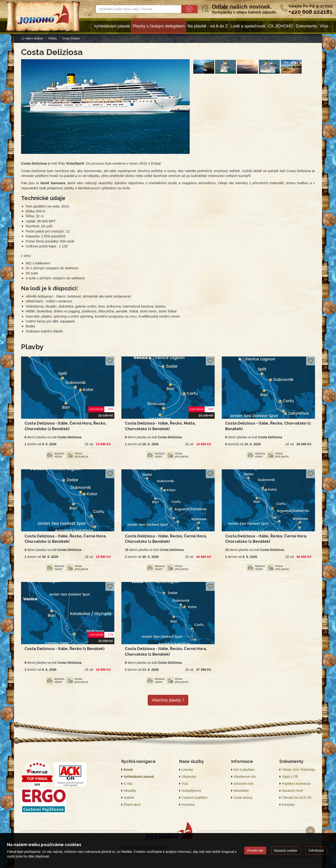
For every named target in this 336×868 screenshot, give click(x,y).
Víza (185, 784)
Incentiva (188, 805)
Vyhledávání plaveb (112, 26)
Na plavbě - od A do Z (208, 26)
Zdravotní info (244, 784)
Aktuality (130, 791)
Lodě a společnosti (248, 26)
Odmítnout (316, 851)
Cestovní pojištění (194, 798)
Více (324, 26)
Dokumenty (306, 26)
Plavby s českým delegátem (159, 26)
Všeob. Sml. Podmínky (298, 770)
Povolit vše (255, 851)
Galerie (129, 798)
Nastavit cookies (286, 851)
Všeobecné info (245, 777)
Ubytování (189, 777)
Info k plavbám (244, 770)
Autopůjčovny (191, 791)
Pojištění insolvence (296, 784)
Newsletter (241, 791)
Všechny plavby (168, 700)
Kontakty (288, 805)
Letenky (187, 770)
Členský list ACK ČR (297, 798)
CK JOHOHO (281, 26)
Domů (128, 770)
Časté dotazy (243, 798)
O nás (128, 784)
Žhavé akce (132, 805)
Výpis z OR (290, 777)
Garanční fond (292, 791)
